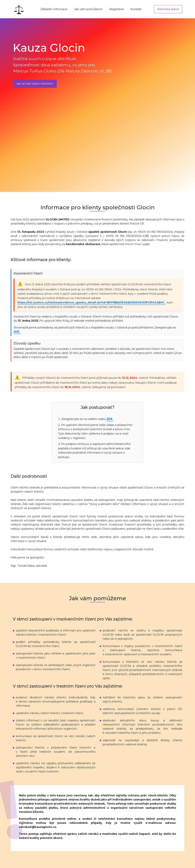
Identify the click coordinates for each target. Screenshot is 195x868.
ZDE (17, 332)
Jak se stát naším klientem (35, 84)
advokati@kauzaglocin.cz (38, 827)
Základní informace (54, 9)
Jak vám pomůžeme (88, 9)
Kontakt (136, 9)
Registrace (116, 9)
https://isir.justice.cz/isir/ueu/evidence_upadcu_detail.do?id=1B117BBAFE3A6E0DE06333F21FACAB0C (91, 303)
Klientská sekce (168, 9)
